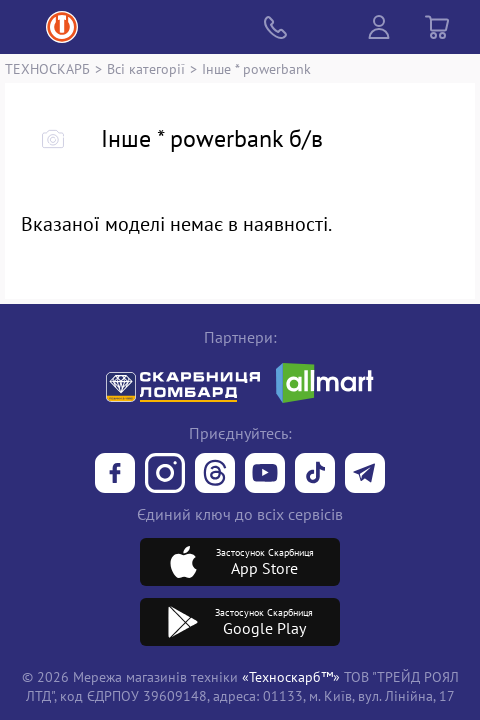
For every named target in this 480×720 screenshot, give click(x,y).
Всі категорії (146, 68)
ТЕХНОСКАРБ (47, 68)
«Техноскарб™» (291, 676)
